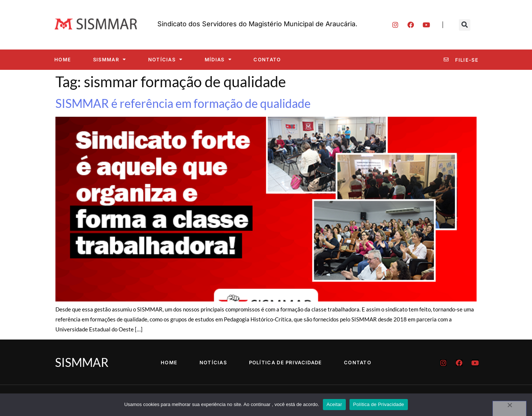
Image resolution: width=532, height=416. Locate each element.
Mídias (218, 59)
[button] (465, 25)
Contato (267, 59)
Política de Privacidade (286, 362)
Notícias (166, 59)
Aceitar (334, 404)
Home (63, 59)
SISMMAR (110, 59)
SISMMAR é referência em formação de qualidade (183, 103)
